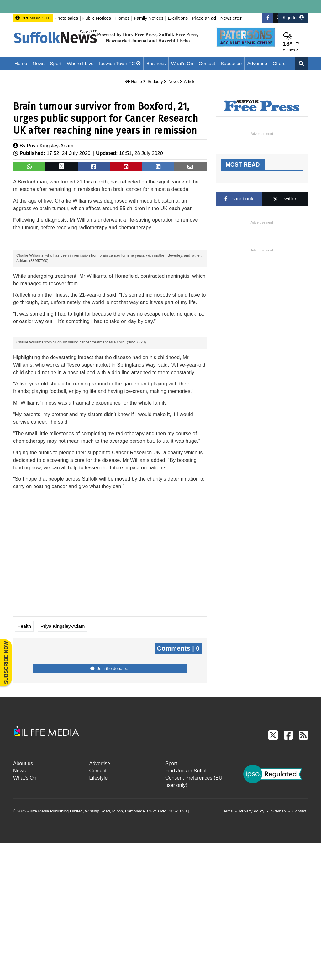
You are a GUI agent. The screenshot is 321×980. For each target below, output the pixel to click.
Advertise (257, 63)
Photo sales (66, 18)
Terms (227, 949)
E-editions (178, 18)
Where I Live (80, 63)
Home (21, 63)
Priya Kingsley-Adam (50, 146)
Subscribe (231, 63)
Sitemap (279, 949)
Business (156, 63)
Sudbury (155, 82)
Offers (279, 63)
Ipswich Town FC (117, 63)
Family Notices (149, 18)
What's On (182, 63)
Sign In (293, 18)
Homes (123, 18)
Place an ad (204, 18)
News (39, 63)
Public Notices (97, 18)
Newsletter (231, 18)
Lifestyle (99, 915)
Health (24, 763)
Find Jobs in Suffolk (187, 908)
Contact (207, 63)
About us (23, 901)
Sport (55, 63)
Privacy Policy (252, 949)
